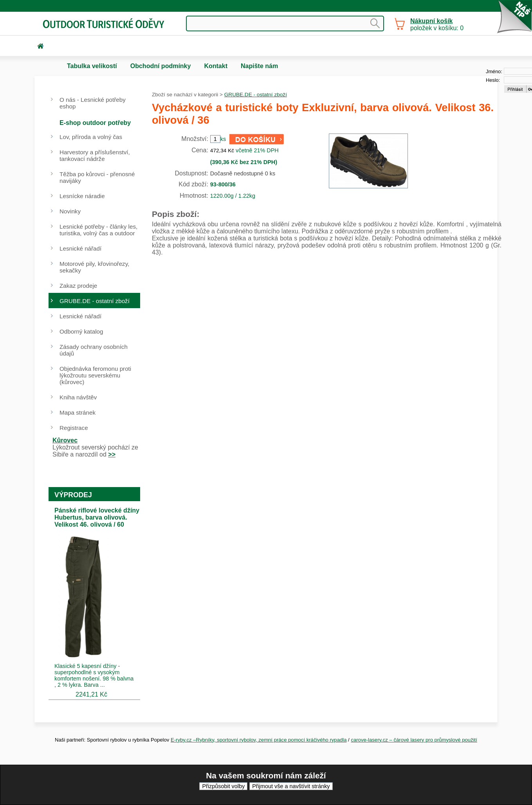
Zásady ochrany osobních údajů (94, 350)
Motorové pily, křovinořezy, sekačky (94, 267)
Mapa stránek (78, 412)
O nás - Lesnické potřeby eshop (93, 103)
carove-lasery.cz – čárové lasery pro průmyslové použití (414, 740)
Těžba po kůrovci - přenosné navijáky (97, 177)
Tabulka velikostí (92, 66)
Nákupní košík (431, 21)
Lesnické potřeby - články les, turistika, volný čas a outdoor (98, 230)
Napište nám (259, 66)
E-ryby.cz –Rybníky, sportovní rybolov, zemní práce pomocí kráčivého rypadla (259, 740)
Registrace (74, 428)
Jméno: (494, 71)
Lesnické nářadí (80, 248)
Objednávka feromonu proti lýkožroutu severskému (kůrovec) (95, 375)
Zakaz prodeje (78, 286)
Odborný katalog (81, 331)
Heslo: (493, 80)
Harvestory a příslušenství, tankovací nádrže (95, 155)
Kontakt (216, 66)
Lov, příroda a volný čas (91, 137)
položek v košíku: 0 (437, 24)
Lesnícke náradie (82, 196)
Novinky (70, 211)
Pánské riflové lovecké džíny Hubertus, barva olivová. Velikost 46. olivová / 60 (97, 517)
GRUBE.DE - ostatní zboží (256, 95)
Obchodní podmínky (161, 66)
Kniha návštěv (78, 397)
